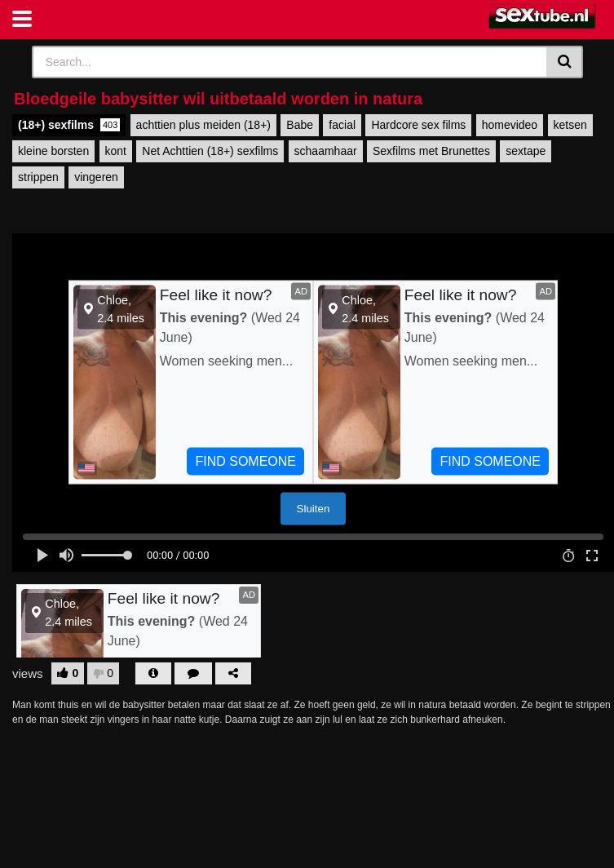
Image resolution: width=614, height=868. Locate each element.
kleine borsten (53, 151)
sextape (526, 151)
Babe (300, 125)
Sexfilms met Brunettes (431, 151)
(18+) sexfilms (69, 125)
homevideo (510, 125)
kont (116, 151)
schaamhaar (326, 151)
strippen (38, 177)
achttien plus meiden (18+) (203, 125)
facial (342, 125)
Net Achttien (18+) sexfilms (210, 151)
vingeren (96, 177)
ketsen (570, 125)
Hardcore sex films (418, 125)
